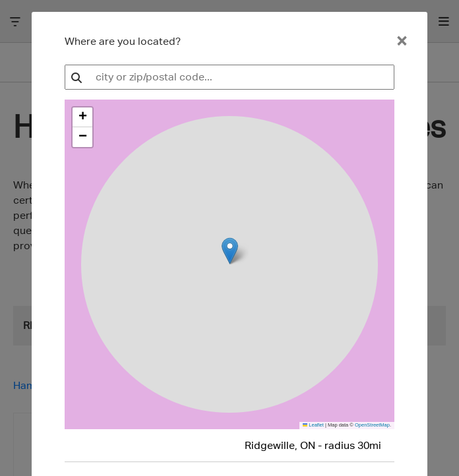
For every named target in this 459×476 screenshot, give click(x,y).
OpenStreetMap (372, 425)
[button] (82, 117)
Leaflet (313, 425)
